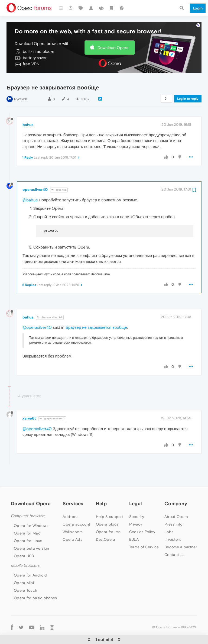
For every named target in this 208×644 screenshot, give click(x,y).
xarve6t (29, 402)
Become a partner (181, 530)
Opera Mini (24, 566)
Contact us (174, 538)
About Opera (176, 500)
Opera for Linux (28, 524)
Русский (21, 83)
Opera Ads (72, 523)
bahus (28, 108)
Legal (136, 487)
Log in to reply (188, 82)
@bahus (59, 173)
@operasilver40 (50, 301)
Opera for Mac (27, 517)
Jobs (169, 515)
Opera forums (108, 515)
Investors (173, 523)
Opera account (76, 508)
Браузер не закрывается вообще (96, 311)
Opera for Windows (31, 509)
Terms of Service (144, 530)
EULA (134, 523)
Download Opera (113, 31)
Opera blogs (107, 508)
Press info (173, 508)
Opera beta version (31, 532)
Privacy (136, 508)
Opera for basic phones (35, 581)
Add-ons (70, 500)
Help (101, 487)
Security (137, 500)
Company (176, 487)
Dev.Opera (106, 523)
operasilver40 (35, 173)
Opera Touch (25, 574)
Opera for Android (30, 559)
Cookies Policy (142, 515)
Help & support (110, 500)
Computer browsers (28, 499)
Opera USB (24, 539)
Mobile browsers (25, 549)
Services (73, 487)
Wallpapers (73, 515)
